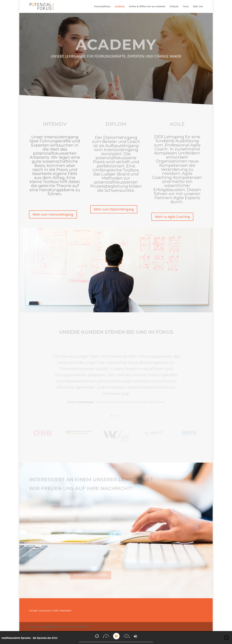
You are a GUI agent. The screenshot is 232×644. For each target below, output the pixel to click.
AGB (56, 611)
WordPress (82, 627)
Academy (120, 7)
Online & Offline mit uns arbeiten (147, 7)
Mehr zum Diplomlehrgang (114, 209)
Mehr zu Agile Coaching (172, 217)
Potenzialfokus (102, 7)
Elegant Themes (52, 627)
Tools (186, 7)
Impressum (45, 611)
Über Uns (198, 7)
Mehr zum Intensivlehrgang (53, 214)
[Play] (117, 636)
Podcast (174, 7)
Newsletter (66, 611)
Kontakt (33, 611)
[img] (226, 638)
